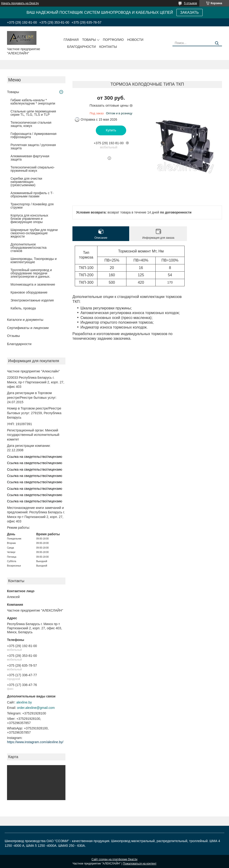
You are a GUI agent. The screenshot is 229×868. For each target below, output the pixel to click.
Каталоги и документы (25, 320)
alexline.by (24, 702)
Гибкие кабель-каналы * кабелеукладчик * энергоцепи (33, 102)
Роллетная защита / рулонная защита (33, 147)
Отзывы (13, 336)
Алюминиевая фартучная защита (30, 158)
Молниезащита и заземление (33, 284)
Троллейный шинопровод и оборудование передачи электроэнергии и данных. (31, 273)
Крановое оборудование (29, 292)
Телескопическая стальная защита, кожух (31, 124)
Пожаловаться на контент (140, 864)
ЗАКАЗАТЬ (190, 12)
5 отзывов (191, 3)
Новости (135, 40)
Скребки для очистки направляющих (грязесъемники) (26, 182)
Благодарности (81, 47)
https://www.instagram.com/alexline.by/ (35, 742)
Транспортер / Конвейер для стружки (32, 206)
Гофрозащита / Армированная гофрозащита (34, 135)
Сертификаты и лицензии (28, 328)
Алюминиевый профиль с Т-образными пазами (32, 195)
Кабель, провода (23, 308)
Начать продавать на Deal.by (20, 3)
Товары (89, 40)
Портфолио (113, 40)
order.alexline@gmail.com (36, 708)
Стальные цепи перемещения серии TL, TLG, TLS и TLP (33, 113)
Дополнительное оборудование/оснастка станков (29, 248)
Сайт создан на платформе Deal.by (115, 859)
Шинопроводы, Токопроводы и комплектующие (34, 260)
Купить (111, 130)
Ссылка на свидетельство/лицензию (35, 457)
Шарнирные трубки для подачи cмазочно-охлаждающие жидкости (34, 233)
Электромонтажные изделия (32, 300)
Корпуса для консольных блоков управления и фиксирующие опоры (29, 219)
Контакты (108, 47)
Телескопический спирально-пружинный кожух (33, 169)
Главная (71, 40)
